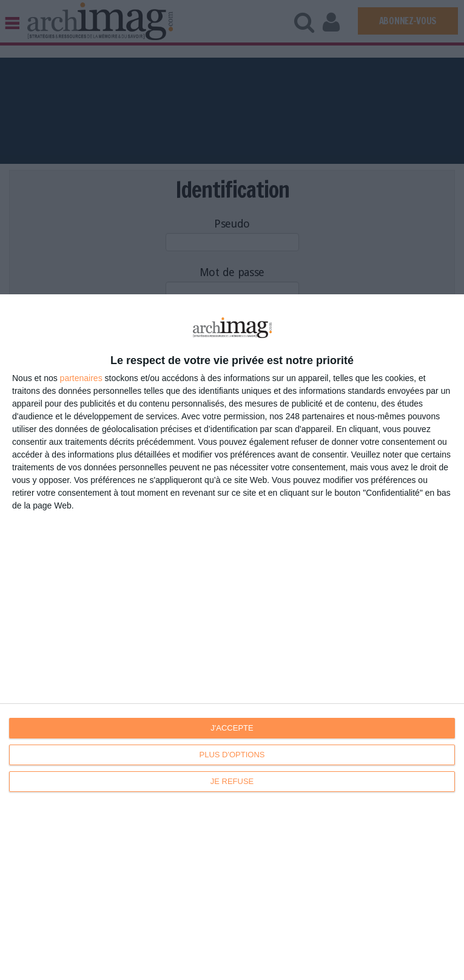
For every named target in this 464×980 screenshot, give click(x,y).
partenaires (81, 378)
